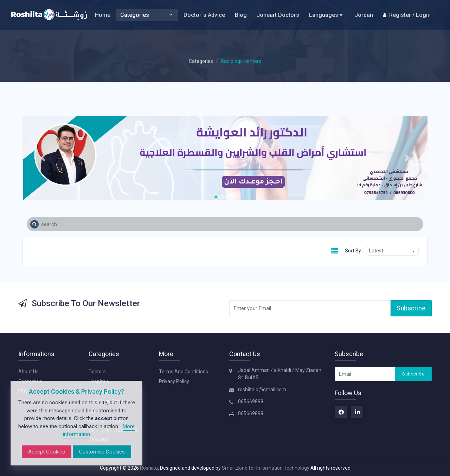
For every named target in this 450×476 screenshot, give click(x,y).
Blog (241, 15)
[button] (43, 158)
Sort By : (354, 251)
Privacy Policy (174, 381)
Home (103, 15)
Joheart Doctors (278, 15)
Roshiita (149, 468)
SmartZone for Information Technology (266, 468)
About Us (28, 372)
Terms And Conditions (184, 372)
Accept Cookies (47, 452)
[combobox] (392, 251)
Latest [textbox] (376, 251)
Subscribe (411, 308)
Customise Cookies (102, 452)
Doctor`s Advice (204, 15)
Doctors (97, 372)
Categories (147, 15)
